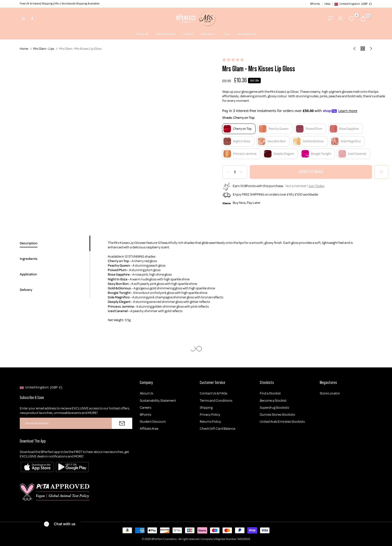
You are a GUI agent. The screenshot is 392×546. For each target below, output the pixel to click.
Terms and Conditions (216, 401)
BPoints (315, 4)
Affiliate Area (149, 429)
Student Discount (153, 422)
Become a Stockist (273, 401)
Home (24, 49)
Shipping (206, 408)
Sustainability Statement (158, 401)
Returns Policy (210, 422)
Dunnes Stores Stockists (277, 415)
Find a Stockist (270, 393)
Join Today (316, 186)
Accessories (247, 34)
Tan (227, 34)
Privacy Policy (210, 415)
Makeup (209, 34)
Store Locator (330, 393)
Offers (188, 34)
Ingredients (29, 259)
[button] (233, 60)
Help (327, 4)
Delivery (26, 290)
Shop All (142, 34)
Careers (145, 408)
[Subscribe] (122, 423)
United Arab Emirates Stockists (282, 422)
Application (28, 274)
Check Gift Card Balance (217, 429)
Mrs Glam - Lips (44, 49)
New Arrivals (166, 34)
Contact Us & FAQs (213, 393)
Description (29, 243)
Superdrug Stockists (274, 408)
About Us (146, 393)
